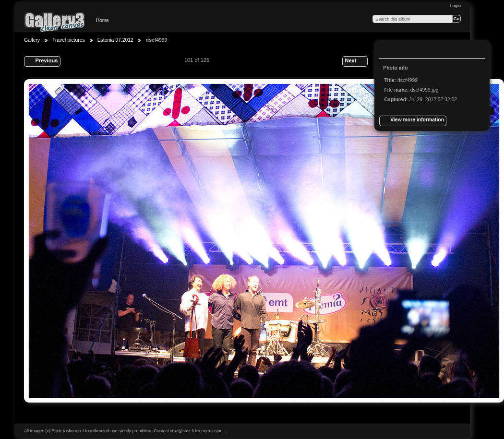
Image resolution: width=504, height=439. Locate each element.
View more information (413, 121)
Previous (42, 61)
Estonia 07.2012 (115, 40)
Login (456, 6)
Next (355, 61)
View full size (389, 50)
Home (102, 20)
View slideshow (408, 50)
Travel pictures (69, 40)
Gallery (32, 40)
